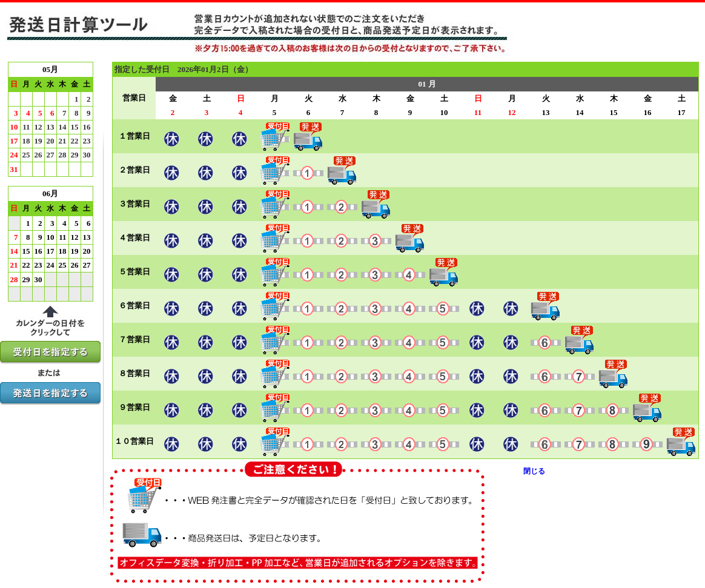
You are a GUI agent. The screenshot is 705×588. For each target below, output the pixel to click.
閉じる (534, 471)
